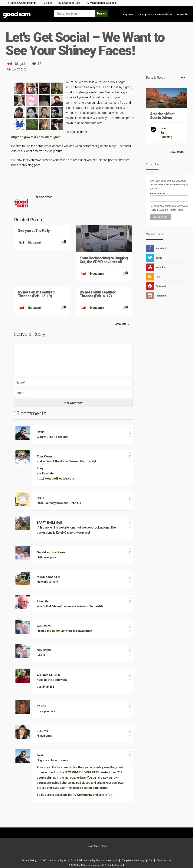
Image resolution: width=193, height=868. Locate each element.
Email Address (158, 194)
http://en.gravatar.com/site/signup (36, 137)
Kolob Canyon (65, 533)
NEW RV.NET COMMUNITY (82, 772)
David (41, 432)
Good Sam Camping (166, 133)
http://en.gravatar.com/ (89, 92)
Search (101, 13)
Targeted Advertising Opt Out (137, 860)
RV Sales (47, 3)
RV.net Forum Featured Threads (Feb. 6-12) (98, 294)
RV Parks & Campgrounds (21, 3)
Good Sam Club (97, 846)
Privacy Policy (29, 860)
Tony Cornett (46, 456)
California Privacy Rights (171, 210)
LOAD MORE (122, 324)
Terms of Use (164, 860)
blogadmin (22, 64)
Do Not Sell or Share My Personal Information (94, 860)
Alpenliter (43, 601)
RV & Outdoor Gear (69, 3)
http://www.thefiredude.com (55, 478)
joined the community (52, 631)
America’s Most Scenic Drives (162, 116)
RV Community (83, 795)
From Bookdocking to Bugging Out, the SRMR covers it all (104, 260)
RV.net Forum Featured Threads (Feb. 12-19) (36, 294)
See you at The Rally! (34, 231)
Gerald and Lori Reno (51, 552)
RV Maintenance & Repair (101, 3)
